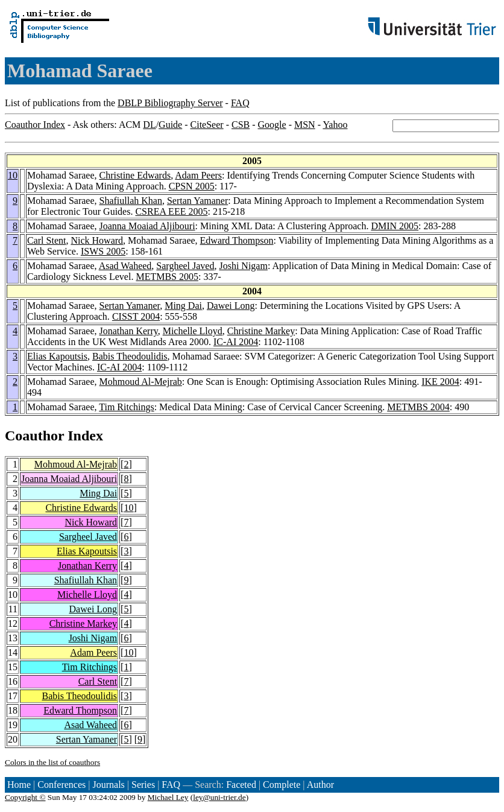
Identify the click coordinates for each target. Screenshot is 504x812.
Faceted (241, 785)
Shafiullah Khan (131, 201)
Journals (108, 785)
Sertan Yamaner (197, 201)
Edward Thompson (237, 240)
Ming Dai (183, 306)
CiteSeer (207, 125)
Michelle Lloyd (193, 331)
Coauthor (34, 436)
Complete (282, 785)
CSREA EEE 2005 (171, 211)
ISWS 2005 (103, 251)
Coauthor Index (35, 125)
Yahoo (335, 125)
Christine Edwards (135, 175)
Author (320, 785)
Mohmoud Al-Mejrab (141, 382)
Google (272, 125)
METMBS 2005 (167, 277)
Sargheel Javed (185, 266)
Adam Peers (198, 175)
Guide (170, 125)
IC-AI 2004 (236, 342)
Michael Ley (168, 797)
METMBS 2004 (418, 407)
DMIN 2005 (395, 226)
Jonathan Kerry (129, 331)
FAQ (240, 103)
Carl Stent (46, 240)
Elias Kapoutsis (57, 356)
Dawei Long (231, 306)
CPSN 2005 (192, 186)
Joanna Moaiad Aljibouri (147, 226)
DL (149, 125)
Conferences (61, 785)
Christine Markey (261, 331)
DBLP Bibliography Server (170, 103)
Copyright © (25, 797)
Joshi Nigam (243, 266)
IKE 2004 (440, 382)
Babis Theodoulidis (130, 356)
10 (13, 175)
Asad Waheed (125, 266)
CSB (241, 125)
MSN (305, 125)
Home (19, 785)
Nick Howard (97, 240)
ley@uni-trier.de (219, 797)
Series (143, 785)
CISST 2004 (136, 316)
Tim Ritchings (126, 407)
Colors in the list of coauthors (52, 762)
